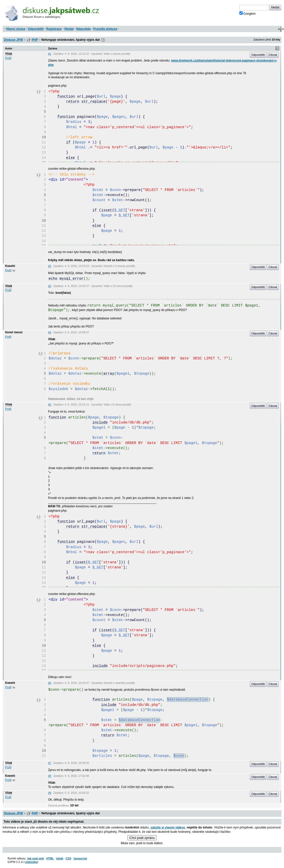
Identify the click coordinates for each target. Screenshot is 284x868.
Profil (8, 58)
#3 (49, 286)
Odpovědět (36, 29)
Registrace (54, 29)
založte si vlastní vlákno (168, 827)
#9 (49, 793)
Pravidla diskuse (105, 29)
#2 (49, 266)
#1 (49, 54)
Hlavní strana (16, 29)
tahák (60, 858)
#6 (49, 683)
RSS (103, 40)
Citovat (273, 55)
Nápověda (83, 29)
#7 (49, 763)
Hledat (69, 29)
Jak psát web (35, 858)
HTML (50, 858)
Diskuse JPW (13, 40)
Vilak (9, 54)
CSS (68, 858)
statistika (31, 862)
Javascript (80, 858)
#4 (49, 332)
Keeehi (10, 266)
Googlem (248, 13)
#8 (49, 776)
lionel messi (14, 332)
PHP (35, 40)
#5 (49, 404)
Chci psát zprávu (142, 838)
